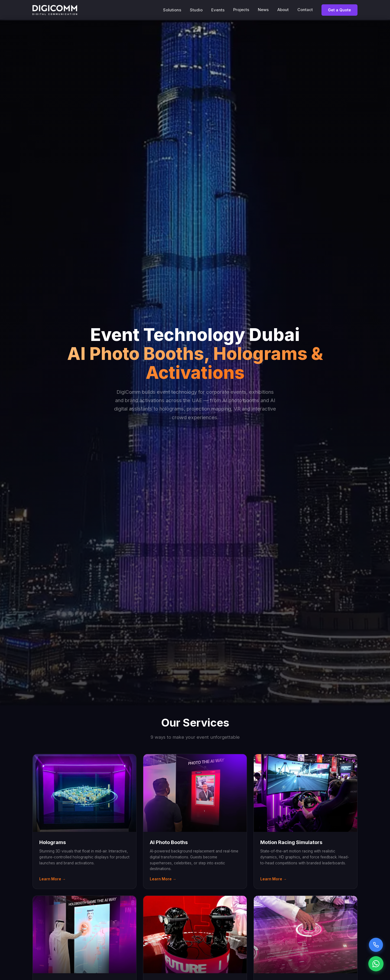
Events (218, 10)
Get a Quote (339, 10)
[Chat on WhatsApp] (376, 964)
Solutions (172, 10)
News (263, 10)
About (283, 10)
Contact (305, 10)
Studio (196, 10)
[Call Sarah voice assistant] (376, 945)
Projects (241, 10)
